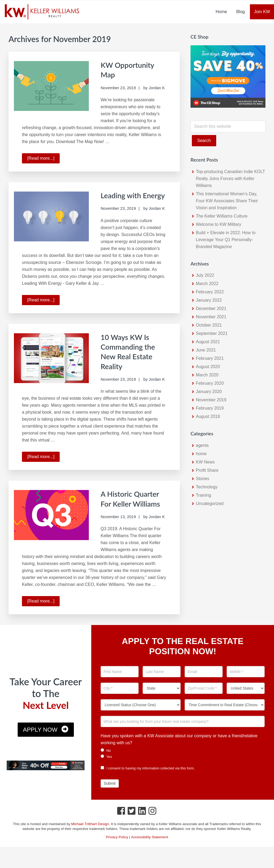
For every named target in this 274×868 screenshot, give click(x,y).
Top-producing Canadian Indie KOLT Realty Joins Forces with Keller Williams (230, 179)
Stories (203, 479)
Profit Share (207, 470)
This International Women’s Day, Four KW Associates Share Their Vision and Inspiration (227, 201)
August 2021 (208, 342)
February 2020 (210, 383)
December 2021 (211, 308)
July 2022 (205, 275)
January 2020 (209, 392)
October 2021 (209, 325)
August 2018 (208, 416)
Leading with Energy (123, 200)
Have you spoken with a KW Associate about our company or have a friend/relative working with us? (179, 751)
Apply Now (40, 741)
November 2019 (211, 400)
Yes (106, 768)
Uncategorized (210, 504)
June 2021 (206, 350)
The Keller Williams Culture (222, 216)
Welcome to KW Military (219, 224)
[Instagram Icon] (153, 824)
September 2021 (212, 333)
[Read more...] (43, 159)
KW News (205, 462)
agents (202, 445)
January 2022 (209, 300)
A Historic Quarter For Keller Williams (133, 512)
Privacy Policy (117, 849)
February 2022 (210, 292)
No (106, 762)
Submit (110, 795)
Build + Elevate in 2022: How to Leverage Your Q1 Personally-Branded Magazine (226, 240)
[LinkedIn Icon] (142, 824)
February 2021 (210, 358)
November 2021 (211, 317)
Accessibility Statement (150, 849)
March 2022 (207, 284)
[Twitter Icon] (132, 824)
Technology (207, 487)
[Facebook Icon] (121, 824)
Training (203, 495)
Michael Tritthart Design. (91, 835)
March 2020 (207, 375)
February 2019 (210, 408)
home (201, 454)
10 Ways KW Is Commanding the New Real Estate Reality (131, 361)
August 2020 (208, 367)
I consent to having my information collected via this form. (148, 780)
